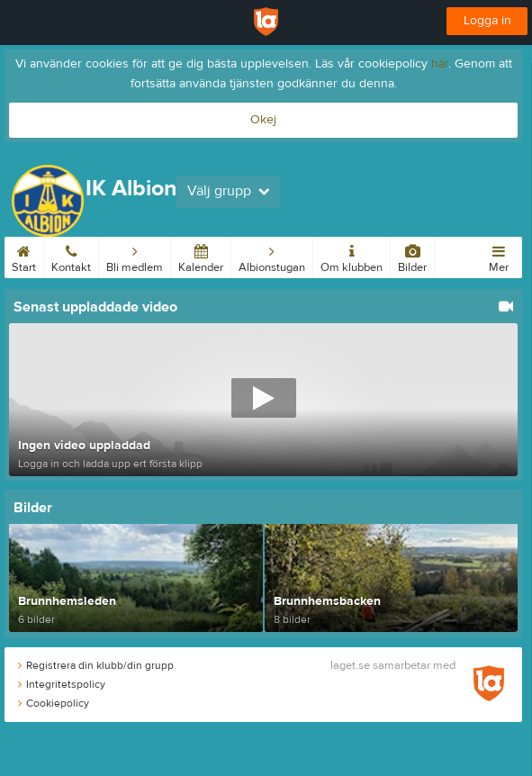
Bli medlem (135, 256)
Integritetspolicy (62, 684)
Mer (499, 256)
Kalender (201, 256)
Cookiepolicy (54, 703)
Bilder (412, 256)
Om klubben (352, 256)
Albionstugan (272, 256)
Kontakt (71, 256)
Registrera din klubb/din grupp (96, 665)
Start (24, 256)
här (440, 64)
